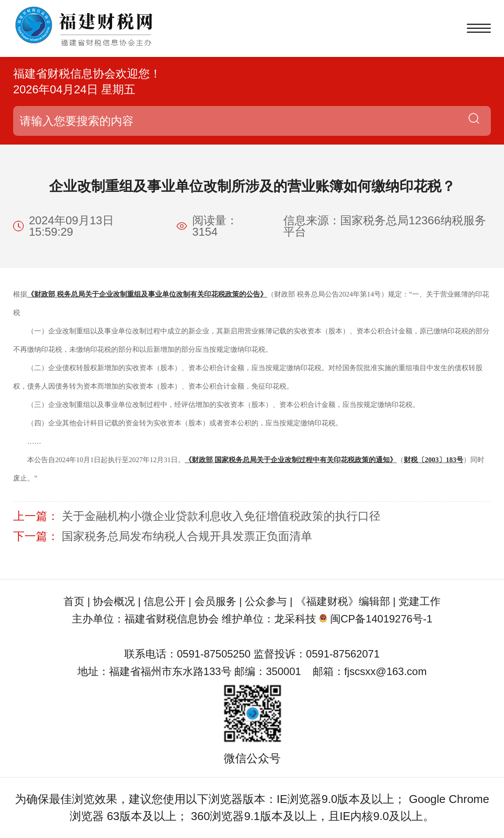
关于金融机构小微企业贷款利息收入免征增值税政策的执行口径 (221, 516)
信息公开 (165, 601)
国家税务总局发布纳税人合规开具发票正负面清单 (187, 536)
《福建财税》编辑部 (343, 601)
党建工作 (419, 601)
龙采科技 (295, 619)
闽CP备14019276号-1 (381, 619)
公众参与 (266, 601)
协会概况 (114, 601)
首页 (74, 601)
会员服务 (215, 601)
